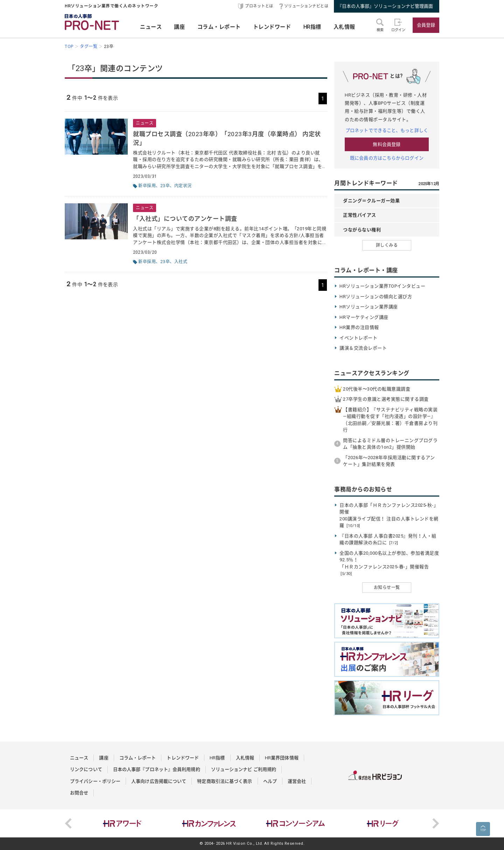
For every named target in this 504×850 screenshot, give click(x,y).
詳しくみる (387, 245)
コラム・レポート (219, 27)
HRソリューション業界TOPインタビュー (382, 286)
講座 (179, 27)
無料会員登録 (387, 144)
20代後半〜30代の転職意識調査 (377, 389)
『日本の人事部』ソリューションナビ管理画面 (385, 6)
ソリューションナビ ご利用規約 (244, 769)
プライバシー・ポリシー (95, 781)
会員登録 (426, 25)
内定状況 (183, 186)
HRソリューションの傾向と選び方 (376, 297)
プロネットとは (259, 6)
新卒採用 (147, 186)
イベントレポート (358, 338)
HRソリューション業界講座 (369, 307)
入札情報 (344, 27)
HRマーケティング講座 (364, 317)
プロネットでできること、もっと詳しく (387, 130)
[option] (122, 823)
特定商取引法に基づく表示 (225, 781)
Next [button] (436, 823)
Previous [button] (68, 823)
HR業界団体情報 (282, 758)
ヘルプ (270, 781)
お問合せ (79, 793)
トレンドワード (272, 27)
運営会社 (297, 781)
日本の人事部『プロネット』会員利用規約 (157, 769)
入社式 (181, 262)
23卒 (165, 186)
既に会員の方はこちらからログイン (387, 158)
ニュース (151, 27)
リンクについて (86, 769)
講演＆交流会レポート (363, 348)
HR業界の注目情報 (359, 327)
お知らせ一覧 (387, 588)
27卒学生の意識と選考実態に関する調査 (386, 399)
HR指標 (312, 27)
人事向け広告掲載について (159, 781)
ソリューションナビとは (306, 6)
